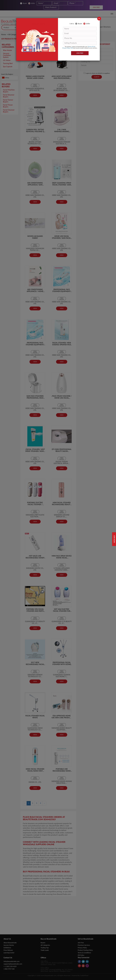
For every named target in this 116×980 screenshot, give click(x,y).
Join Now (113, 539)
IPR (72, 48)
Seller (87, 24)
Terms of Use (91, 47)
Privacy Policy (66, 48)
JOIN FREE (80, 53)
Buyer (79, 24)
